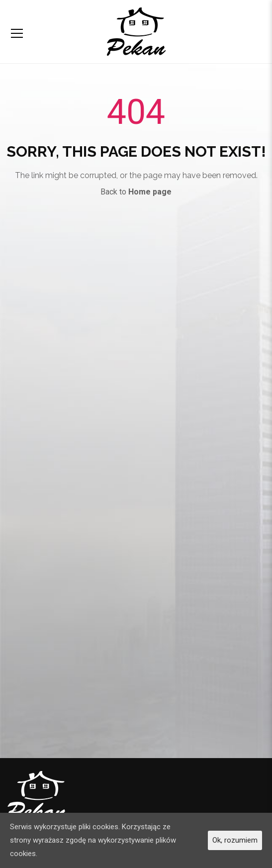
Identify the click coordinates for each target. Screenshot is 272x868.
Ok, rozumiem (235, 840)
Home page (150, 192)
